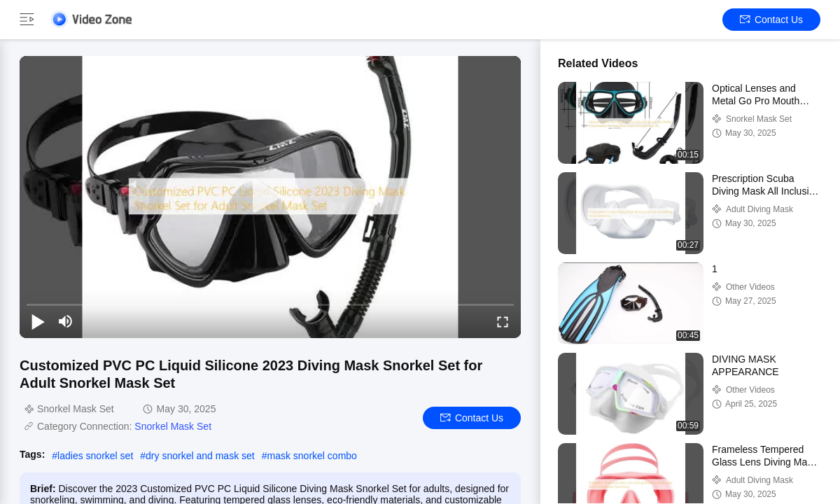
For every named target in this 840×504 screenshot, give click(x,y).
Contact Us (771, 20)
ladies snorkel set (95, 456)
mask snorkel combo (312, 456)
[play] (270, 197)
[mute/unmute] (66, 321)
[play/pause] (38, 321)
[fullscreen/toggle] (503, 321)
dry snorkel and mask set (200, 456)
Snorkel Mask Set (173, 426)
